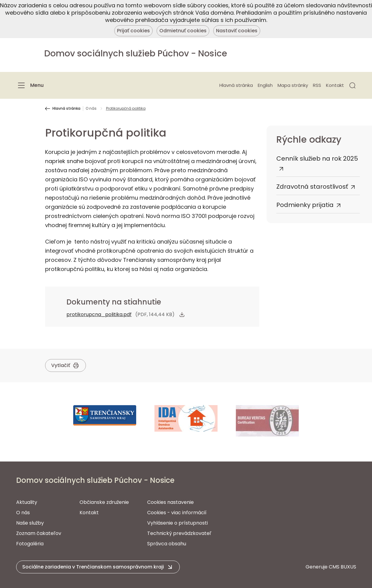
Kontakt (335, 85)
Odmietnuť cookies (183, 31)
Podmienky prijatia (305, 205)
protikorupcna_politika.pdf (99, 314)
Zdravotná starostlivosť (312, 187)
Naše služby (30, 523)
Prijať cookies (133, 31)
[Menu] (30, 85)
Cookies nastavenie (170, 502)
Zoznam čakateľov (39, 533)
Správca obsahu (167, 544)
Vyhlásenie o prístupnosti (177, 523)
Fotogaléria (30, 544)
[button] (353, 85)
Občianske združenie (104, 502)
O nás (91, 109)
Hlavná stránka (236, 85)
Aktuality (27, 502)
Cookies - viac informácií (177, 513)
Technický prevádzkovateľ (179, 533)
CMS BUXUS (342, 567)
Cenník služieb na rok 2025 (317, 159)
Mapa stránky (293, 85)
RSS (317, 85)
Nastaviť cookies (237, 31)
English (265, 85)
